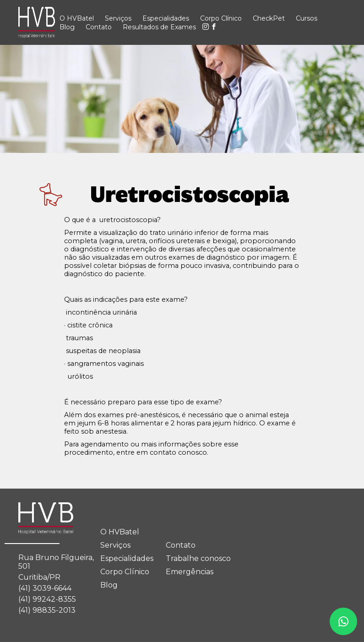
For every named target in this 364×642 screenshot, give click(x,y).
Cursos (307, 18)
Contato (99, 27)
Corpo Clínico (221, 18)
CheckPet (269, 18)
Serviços (118, 18)
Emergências (190, 572)
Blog (67, 27)
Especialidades (166, 18)
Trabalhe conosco (198, 558)
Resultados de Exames (159, 27)
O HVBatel (77, 18)
